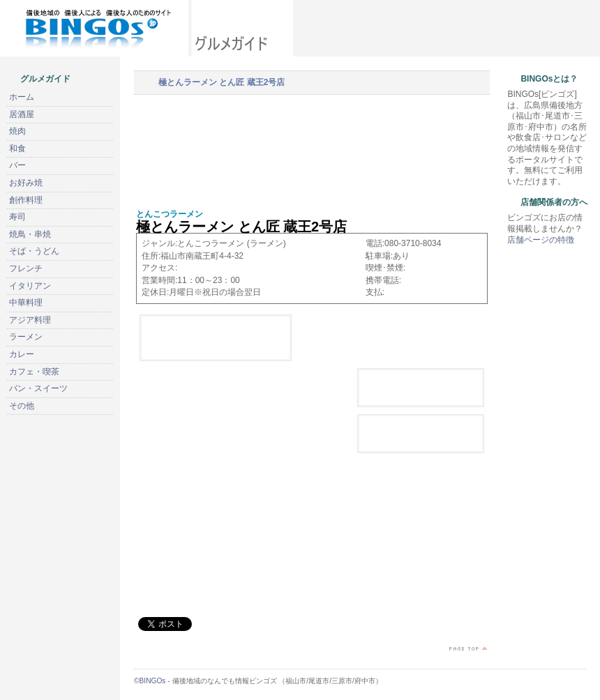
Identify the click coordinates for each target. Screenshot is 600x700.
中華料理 (26, 303)
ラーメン (26, 337)
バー (17, 165)
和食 (17, 149)
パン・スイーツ (38, 388)
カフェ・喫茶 (34, 372)
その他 (22, 406)
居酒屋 (22, 114)
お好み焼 (26, 183)
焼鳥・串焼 (30, 234)
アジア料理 (30, 320)
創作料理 (26, 200)
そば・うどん (34, 251)
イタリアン (30, 286)
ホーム (22, 97)
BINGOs (153, 681)
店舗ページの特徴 (541, 240)
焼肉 (17, 131)
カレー (22, 354)
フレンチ (26, 268)
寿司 (17, 217)
